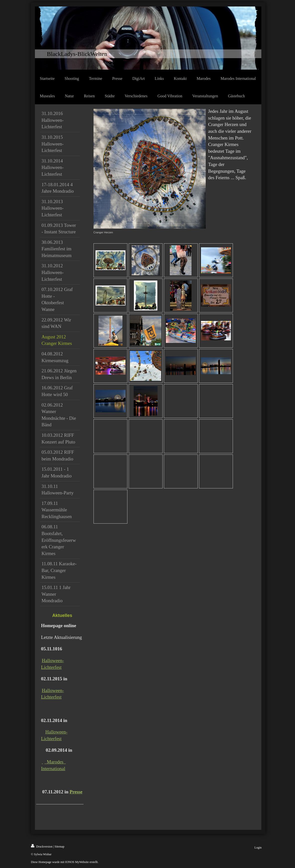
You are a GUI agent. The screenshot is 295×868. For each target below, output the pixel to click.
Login (258, 848)
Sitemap (59, 847)
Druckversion (42, 846)
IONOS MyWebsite (77, 862)
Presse (76, 792)
